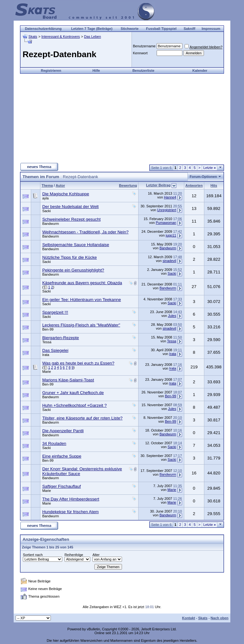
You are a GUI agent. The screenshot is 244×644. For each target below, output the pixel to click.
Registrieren (51, 70)
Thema (47, 185)
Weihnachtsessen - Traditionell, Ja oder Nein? (85, 232)
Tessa (47, 342)
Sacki (47, 211)
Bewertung (128, 185)
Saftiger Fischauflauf (62, 486)
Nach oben (220, 618)
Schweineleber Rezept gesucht (71, 219)
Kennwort (140, 53)
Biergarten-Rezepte (61, 338)
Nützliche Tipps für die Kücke (70, 257)
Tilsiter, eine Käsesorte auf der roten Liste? (82, 418)
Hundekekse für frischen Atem (71, 512)
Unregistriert (167, 210)
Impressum (211, 29)
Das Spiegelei (55, 350)
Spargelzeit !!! (55, 312)
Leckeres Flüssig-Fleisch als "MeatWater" (81, 325)
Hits (214, 185)
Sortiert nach (33, 555)
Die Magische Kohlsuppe (66, 194)
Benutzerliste (143, 70)
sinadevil (169, 261)
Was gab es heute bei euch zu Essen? (78, 363)
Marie (47, 372)
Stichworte (130, 29)
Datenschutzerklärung (43, 29)
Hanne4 (170, 197)
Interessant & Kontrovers (61, 37)
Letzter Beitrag (158, 185)
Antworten (194, 185)
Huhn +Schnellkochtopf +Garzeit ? (75, 405)
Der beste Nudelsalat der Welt (71, 207)
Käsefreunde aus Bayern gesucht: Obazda (82, 283)
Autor (60, 185)
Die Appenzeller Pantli (63, 431)
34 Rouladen (54, 443)
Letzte (210, 168)
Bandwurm (51, 224)
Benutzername (144, 46)
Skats (33, 37)
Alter (96, 555)
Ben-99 (48, 329)
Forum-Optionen (203, 177)
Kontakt (189, 618)
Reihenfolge (74, 555)
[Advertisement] (122, 118)
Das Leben (93, 37)
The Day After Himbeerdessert (71, 499)
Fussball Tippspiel (161, 29)
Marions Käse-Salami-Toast (68, 380)
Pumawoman (166, 223)
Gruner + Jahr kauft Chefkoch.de (73, 393)
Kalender (200, 70)
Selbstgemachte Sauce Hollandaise (76, 245)
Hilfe (96, 70)
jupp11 (171, 235)
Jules (172, 316)
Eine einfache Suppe (62, 456)
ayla (45, 198)
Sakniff (190, 29)
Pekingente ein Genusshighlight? (73, 270)
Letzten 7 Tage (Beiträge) (92, 29)
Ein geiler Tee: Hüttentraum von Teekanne (82, 300)
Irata (46, 355)
